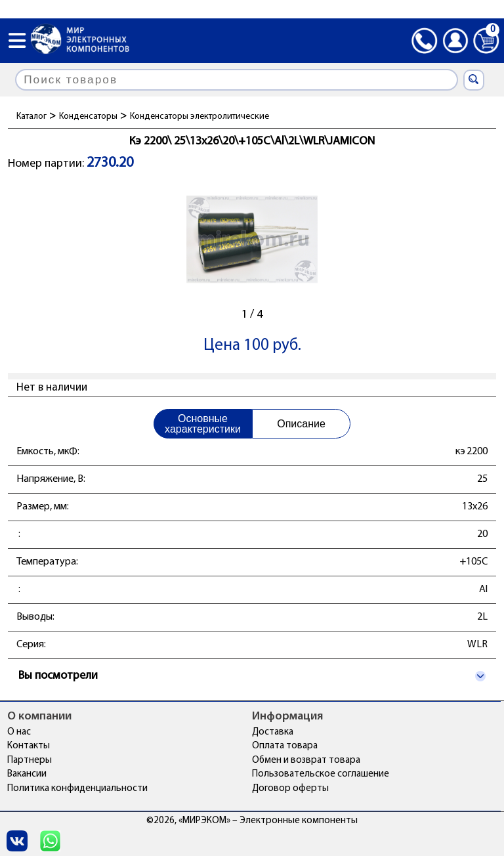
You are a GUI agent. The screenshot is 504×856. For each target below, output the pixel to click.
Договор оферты (290, 789)
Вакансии (27, 774)
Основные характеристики (203, 424)
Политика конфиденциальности (77, 789)
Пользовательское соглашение (321, 774)
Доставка (273, 732)
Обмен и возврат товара (306, 760)
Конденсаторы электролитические (199, 117)
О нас (19, 732)
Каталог (31, 117)
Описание (301, 424)
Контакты (29, 746)
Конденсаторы (88, 117)
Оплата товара (285, 746)
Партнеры (30, 760)
